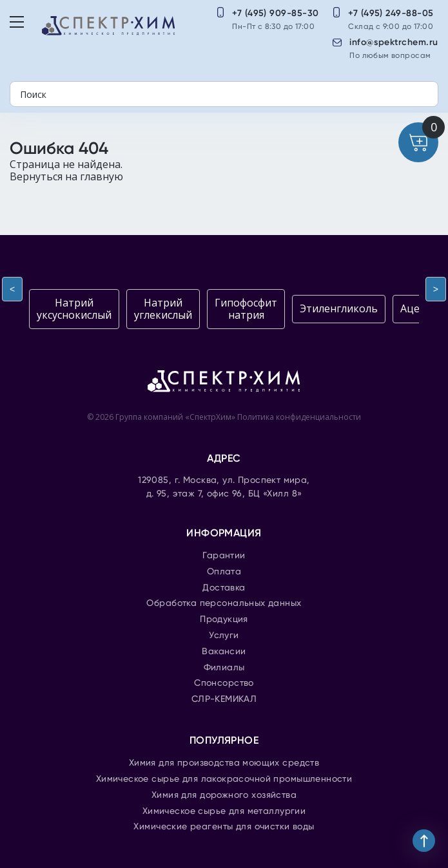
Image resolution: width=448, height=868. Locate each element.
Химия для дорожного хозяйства (224, 795)
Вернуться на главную (66, 176)
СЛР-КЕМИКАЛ (224, 699)
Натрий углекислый (163, 309)
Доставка (224, 588)
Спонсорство (224, 683)
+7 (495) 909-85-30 (276, 13)
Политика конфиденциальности (299, 417)
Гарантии (224, 556)
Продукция (224, 619)
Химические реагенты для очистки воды (224, 827)
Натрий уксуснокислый (74, 309)
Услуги (224, 636)
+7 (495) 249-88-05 (391, 13)
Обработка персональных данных (224, 603)
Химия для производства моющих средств (224, 763)
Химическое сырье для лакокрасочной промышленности (224, 779)
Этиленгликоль (339, 308)
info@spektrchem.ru (394, 42)
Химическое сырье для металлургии (224, 811)
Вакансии (224, 652)
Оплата (224, 572)
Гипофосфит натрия (246, 309)
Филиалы (224, 668)
